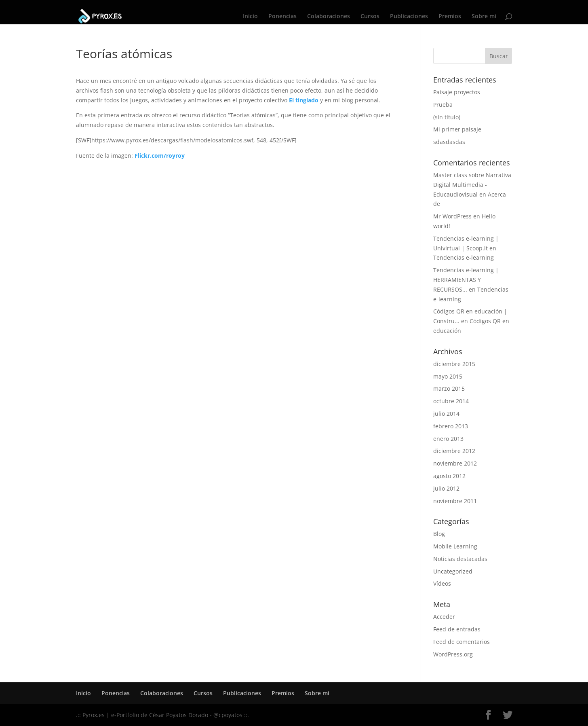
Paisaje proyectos (457, 92)
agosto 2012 (449, 476)
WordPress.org (453, 654)
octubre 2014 (451, 401)
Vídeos (442, 583)
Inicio (250, 17)
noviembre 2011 (455, 501)
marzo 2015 (449, 388)
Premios (450, 17)
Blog (439, 534)
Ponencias (282, 17)
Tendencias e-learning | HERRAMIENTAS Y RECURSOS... (466, 280)
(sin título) (447, 117)
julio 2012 (446, 488)
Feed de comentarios (462, 642)
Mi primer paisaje (457, 129)
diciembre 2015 (454, 364)
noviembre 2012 (455, 463)
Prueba (443, 105)
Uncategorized (453, 571)
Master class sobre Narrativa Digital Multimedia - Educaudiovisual (472, 185)
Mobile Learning (455, 546)
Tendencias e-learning (464, 257)
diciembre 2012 (454, 451)
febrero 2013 (451, 426)
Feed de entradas (457, 629)
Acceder (444, 617)
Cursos (370, 17)
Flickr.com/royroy (160, 156)
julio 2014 (446, 414)
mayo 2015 (448, 376)
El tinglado (304, 100)
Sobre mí (484, 17)
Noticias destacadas (460, 559)
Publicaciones (409, 17)
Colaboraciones (329, 17)
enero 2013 (448, 439)
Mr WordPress (452, 216)
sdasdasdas (449, 142)
